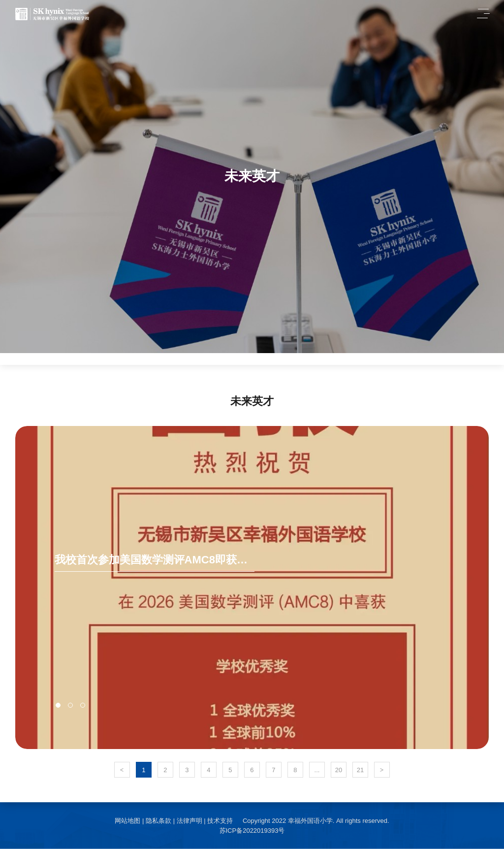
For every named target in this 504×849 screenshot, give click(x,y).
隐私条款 (158, 821)
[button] (58, 705)
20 (339, 770)
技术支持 (220, 821)
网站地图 (127, 821)
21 (360, 770)
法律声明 (189, 821)
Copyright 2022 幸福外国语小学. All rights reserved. (316, 821)
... (317, 770)
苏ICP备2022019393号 (252, 831)
